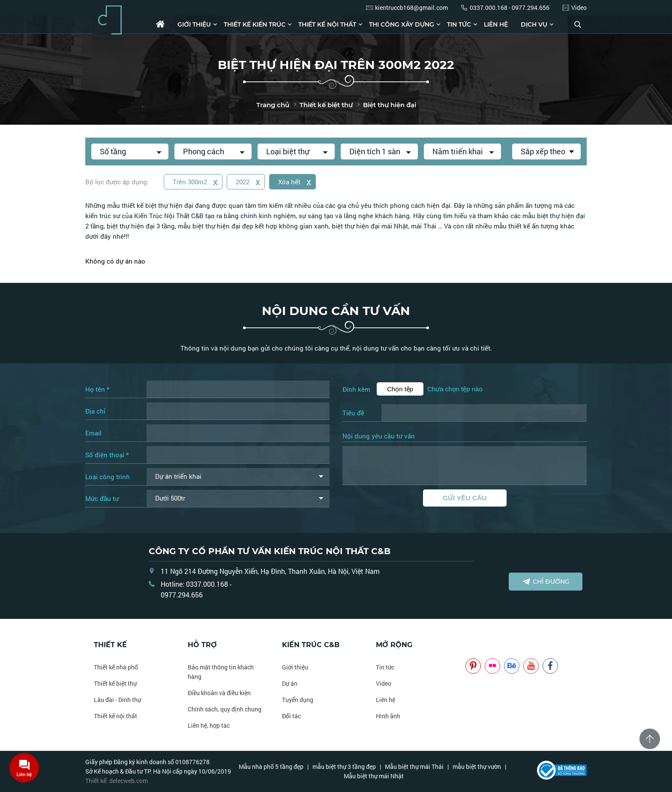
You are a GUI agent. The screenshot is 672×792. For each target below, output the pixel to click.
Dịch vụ (534, 24)
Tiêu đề (353, 413)
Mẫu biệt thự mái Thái (414, 766)
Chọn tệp (400, 389)
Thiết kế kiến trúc (255, 24)
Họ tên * (97, 389)
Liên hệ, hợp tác (209, 725)
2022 (248, 181)
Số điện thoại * (107, 455)
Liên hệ (496, 24)
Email (93, 433)
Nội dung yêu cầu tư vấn (379, 436)
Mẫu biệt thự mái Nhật (374, 776)
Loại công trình (108, 477)
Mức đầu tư (102, 498)
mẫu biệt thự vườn (477, 766)
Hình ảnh (388, 716)
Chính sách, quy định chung (225, 709)
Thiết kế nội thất (327, 24)
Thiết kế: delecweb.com (117, 781)
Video (384, 683)
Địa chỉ (95, 411)
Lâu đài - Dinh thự (117, 700)
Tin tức (459, 24)
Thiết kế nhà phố (116, 667)
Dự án (290, 683)
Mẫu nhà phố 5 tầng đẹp (271, 766)
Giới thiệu (194, 24)
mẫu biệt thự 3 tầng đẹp (344, 766)
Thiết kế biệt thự (115, 683)
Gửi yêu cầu (465, 498)
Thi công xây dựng (402, 24)
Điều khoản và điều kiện (219, 693)
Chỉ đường (546, 582)
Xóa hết (295, 181)
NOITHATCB (478, 645)
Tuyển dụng (298, 700)
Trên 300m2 (195, 181)
